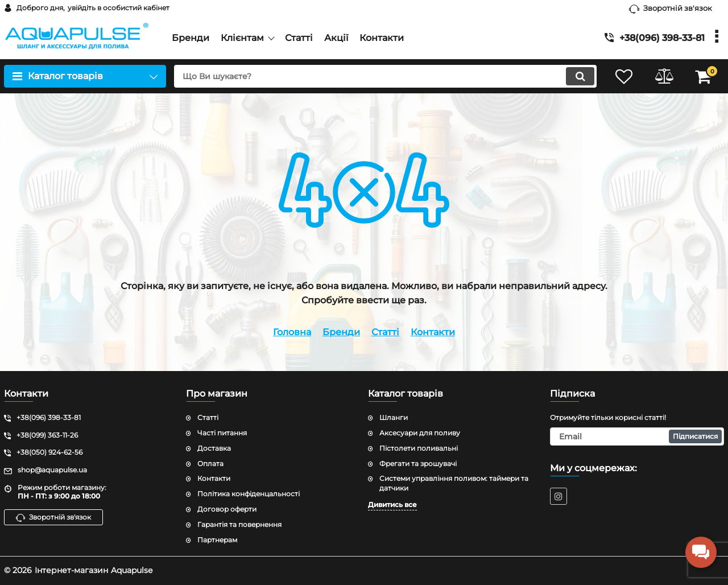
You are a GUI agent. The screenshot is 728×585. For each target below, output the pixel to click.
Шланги (394, 417)
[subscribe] (637, 436)
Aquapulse (132, 570)
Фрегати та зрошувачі (418, 464)
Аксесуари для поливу (420, 433)
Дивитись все (392, 504)
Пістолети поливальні (419, 448)
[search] (385, 76)
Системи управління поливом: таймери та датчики (454, 483)
